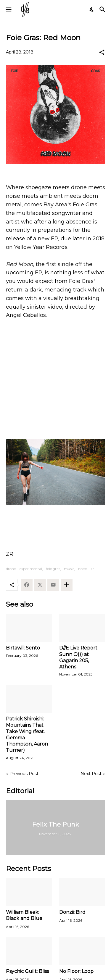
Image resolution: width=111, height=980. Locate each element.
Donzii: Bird (72, 912)
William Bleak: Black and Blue (24, 915)
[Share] (102, 52)
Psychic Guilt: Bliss (27, 971)
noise (82, 569)
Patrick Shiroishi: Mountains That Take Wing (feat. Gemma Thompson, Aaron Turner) (27, 734)
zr (92, 569)
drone (11, 569)
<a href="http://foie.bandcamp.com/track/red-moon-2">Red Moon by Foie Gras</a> (55, 418)
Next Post (91, 774)
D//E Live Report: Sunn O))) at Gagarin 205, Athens (79, 657)
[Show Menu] (8, 9)
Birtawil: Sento (23, 648)
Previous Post (24, 774)
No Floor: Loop (76, 971)
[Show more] (67, 585)
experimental (31, 569)
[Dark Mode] (92, 9)
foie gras (53, 569)
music (69, 569)
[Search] (103, 9)
